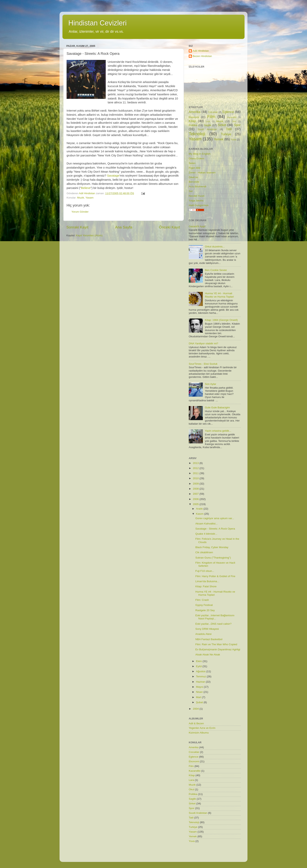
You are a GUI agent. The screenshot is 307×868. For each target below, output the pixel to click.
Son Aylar (210, 384)
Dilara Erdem (196, 158)
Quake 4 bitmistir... (206, 534)
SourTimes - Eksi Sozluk (203, 364)
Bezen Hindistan (202, 56)
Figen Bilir (195, 168)
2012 (196, 468)
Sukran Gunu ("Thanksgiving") (213, 558)
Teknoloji (197, 134)
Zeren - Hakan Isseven (202, 173)
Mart (199, 697)
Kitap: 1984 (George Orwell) (221, 320)
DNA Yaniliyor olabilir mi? (203, 343)
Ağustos (201, 671)
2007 (196, 494)
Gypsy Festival (204, 605)
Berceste (194, 182)
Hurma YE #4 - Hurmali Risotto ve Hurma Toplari (219, 295)
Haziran (201, 682)
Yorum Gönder (80, 212)
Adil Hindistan (201, 51)
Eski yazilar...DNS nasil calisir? (214, 624)
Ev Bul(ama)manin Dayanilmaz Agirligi (218, 649)
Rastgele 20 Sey (205, 610)
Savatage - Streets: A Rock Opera (215, 529)
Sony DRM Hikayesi (207, 629)
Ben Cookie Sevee (216, 270)
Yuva (233, 140)
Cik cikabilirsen (204, 552)
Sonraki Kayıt (77, 227)
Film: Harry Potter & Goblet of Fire (215, 576)
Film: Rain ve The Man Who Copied (216, 644)
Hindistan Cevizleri (98, 23)
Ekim (199, 661)
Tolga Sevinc (196, 201)
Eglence (228, 112)
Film (211, 117)
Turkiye (226, 134)
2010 (196, 478)
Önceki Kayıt (169, 227)
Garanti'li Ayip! (197, 226)
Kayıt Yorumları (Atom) (89, 235)
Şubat (200, 702)
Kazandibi (232, 117)
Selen (192, 163)
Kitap (192, 121)
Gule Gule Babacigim (217, 407)
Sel (191, 191)
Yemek (219, 139)
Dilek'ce (193, 177)
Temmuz (201, 676)
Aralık (200, 509)
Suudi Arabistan (207, 129)
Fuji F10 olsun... (205, 571)
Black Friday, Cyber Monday (212, 547)
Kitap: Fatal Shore (206, 586)
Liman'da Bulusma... (207, 581)
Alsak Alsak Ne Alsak (208, 655)
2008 (196, 489)
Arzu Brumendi (197, 186)
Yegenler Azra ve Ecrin (202, 728)
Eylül (199, 666)
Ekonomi (194, 117)
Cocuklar (213, 112)
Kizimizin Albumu (199, 733)
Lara (208, 121)
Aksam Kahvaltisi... (207, 524)
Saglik (208, 125)
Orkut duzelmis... (215, 247)
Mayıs (200, 687)
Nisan (200, 692)
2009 (196, 484)
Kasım (200, 514)
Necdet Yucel (196, 196)
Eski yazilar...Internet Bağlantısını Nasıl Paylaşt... (215, 617)
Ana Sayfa (124, 227)
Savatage (113, 176)
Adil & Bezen (196, 723)
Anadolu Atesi (204, 634)
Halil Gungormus (199, 205)
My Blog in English (200, 154)
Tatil (229, 129)
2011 (196, 473)
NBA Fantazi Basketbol (209, 639)
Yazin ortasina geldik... (218, 431)
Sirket (222, 125)
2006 (196, 499)
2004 (196, 709)
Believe (86, 188)
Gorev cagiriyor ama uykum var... (215, 518)
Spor (237, 125)
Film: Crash (202, 600)
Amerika (195, 112)
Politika (193, 125)
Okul (234, 121)
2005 (196, 504)
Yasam (90, 198)
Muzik (81, 198)
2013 (196, 463)
